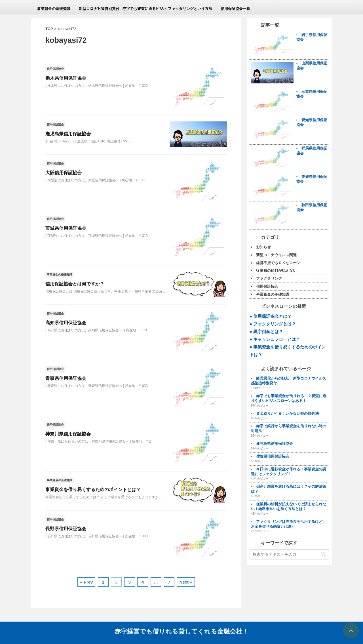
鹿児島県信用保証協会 (68, 134)
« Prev (86, 582)
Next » (186, 582)
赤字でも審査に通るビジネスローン (145, 10)
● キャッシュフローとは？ (275, 339)
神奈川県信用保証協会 (68, 434)
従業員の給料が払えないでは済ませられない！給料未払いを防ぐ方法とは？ (289, 506)
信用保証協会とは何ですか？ (75, 284)
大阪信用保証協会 (64, 173)
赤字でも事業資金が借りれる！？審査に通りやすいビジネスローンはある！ (289, 398)
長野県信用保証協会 (66, 529)
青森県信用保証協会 (66, 378)
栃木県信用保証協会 (66, 78)
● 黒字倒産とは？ (266, 332)
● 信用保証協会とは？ (271, 316)
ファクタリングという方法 (190, 9)
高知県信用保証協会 (66, 323)
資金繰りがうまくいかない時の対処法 (287, 413)
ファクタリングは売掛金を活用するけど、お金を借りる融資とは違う (289, 524)
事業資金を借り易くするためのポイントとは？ (93, 490)
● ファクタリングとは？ (273, 324)
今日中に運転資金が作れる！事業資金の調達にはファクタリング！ (289, 472)
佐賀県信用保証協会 (273, 456)
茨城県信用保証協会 (66, 228)
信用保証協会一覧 (235, 9)
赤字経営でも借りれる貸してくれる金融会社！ (181, 631)
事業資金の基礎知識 (54, 9)
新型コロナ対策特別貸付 (99, 9)
